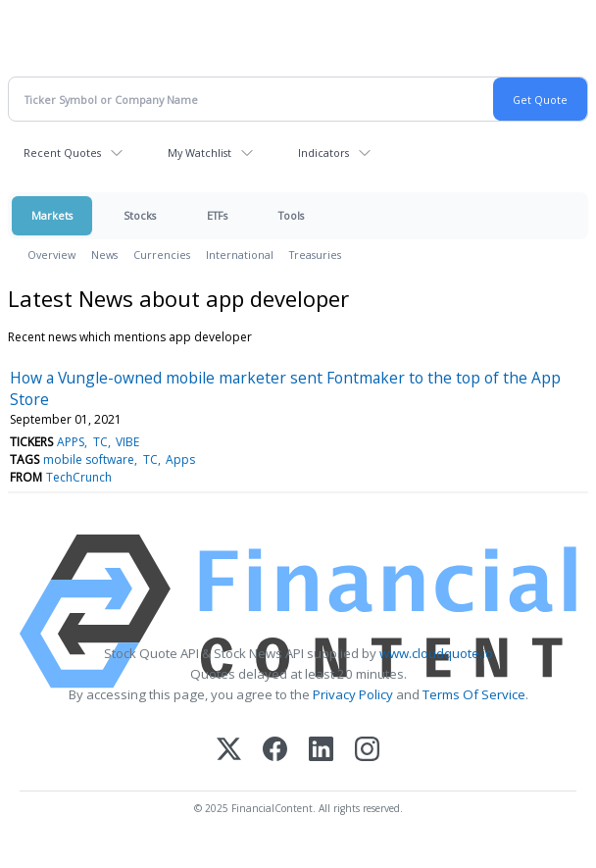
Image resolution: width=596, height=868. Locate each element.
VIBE (127, 442)
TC (100, 442)
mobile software (89, 460)
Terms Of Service (474, 694)
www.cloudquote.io (436, 653)
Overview (51, 255)
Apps (180, 460)
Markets (52, 215)
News (104, 255)
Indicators (323, 153)
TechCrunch (79, 477)
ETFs (217, 215)
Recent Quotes (62, 153)
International (240, 255)
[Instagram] (367, 751)
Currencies (162, 255)
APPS (71, 442)
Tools (291, 215)
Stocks (140, 215)
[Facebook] (275, 751)
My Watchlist (199, 153)
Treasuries (315, 255)
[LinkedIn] (321, 751)
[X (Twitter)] (229, 751)
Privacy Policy (353, 694)
